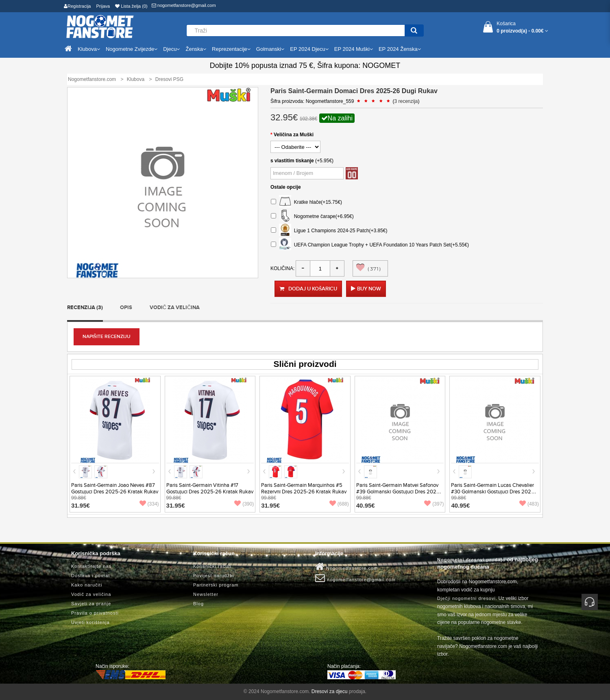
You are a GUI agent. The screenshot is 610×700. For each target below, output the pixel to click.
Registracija (77, 6)
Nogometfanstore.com (346, 567)
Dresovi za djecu (330, 691)
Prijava (103, 6)
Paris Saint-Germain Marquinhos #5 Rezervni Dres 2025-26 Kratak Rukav (304, 488)
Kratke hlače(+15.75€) (306, 202)
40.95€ (366, 505)
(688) (339, 504)
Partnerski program (216, 585)
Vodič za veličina (175, 307)
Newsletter (206, 594)
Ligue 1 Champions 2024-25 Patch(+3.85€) (329, 231)
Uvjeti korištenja (90, 622)
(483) (529, 504)
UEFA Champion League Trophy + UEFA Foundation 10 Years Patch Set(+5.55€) (370, 245)
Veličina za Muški (294, 135)
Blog (198, 604)
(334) (149, 504)
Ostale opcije (286, 187)
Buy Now (369, 289)
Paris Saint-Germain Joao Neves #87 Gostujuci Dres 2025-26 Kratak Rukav (115, 488)
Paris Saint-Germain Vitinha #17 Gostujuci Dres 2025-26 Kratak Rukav (210, 488)
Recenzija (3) (85, 307)
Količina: (282, 268)
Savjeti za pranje (91, 604)
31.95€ (81, 505)
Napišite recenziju (107, 337)
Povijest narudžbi (214, 576)
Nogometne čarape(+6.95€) (312, 217)
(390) (244, 504)
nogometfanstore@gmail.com (184, 5)
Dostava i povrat (90, 576)
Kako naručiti (87, 585)
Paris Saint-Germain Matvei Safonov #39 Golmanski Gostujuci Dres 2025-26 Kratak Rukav (399, 492)
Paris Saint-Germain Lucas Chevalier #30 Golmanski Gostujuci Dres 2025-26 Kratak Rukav (493, 492)
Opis (126, 307)
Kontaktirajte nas (91, 566)
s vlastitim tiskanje (292, 161)
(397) (434, 504)
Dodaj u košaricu (308, 289)
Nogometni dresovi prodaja (471, 560)
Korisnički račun (212, 566)
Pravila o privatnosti (95, 613)
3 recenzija (406, 101)
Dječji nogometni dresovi (466, 598)
